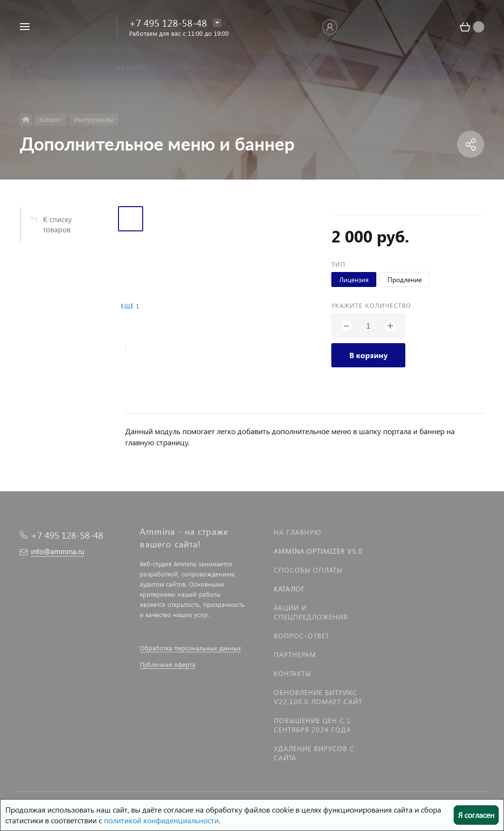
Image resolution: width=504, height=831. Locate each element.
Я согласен (476, 815)
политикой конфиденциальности (161, 820)
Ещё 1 (130, 306)
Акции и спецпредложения (311, 612)
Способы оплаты (308, 570)
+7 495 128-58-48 (168, 22)
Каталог (289, 589)
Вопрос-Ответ (302, 636)
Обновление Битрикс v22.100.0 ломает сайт (318, 697)
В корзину (369, 355)
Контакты (292, 673)
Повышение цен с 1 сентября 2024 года (312, 725)
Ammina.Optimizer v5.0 (318, 551)
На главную (297, 532)
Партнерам (295, 655)
